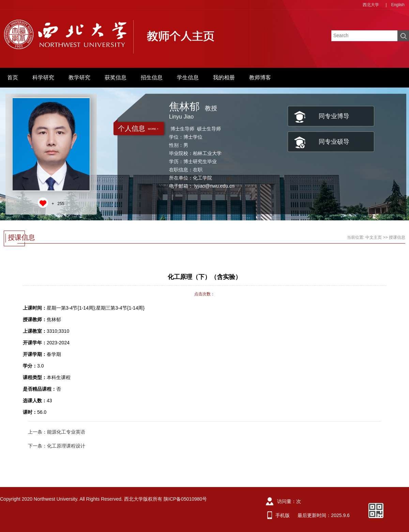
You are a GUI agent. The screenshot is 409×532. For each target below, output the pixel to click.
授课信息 (397, 237)
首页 (13, 77)
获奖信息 (116, 77)
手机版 (283, 515)
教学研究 (79, 77)
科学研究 (43, 77)
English (398, 5)
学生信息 (188, 77)
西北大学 (371, 5)
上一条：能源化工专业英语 (57, 432)
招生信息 (152, 77)
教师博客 (260, 77)
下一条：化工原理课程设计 (57, 446)
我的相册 (224, 77)
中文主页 (374, 237)
